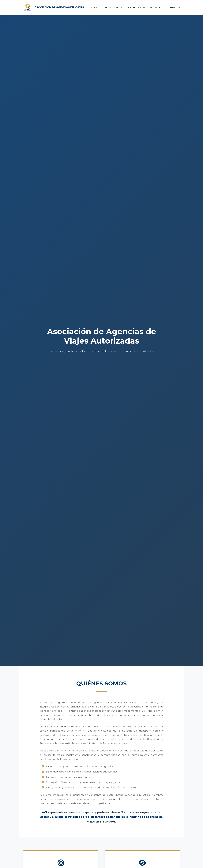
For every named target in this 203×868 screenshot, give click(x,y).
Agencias (156, 7)
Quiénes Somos (113, 7)
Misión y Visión (136, 7)
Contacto (173, 7)
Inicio (95, 7)
